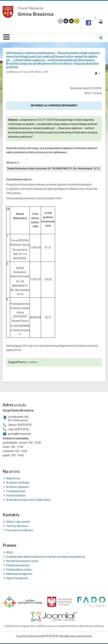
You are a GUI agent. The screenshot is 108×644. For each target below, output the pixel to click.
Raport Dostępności (17, 578)
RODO (10, 552)
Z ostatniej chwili (16, 491)
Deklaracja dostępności (19, 574)
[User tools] (97, 73)
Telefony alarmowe (17, 526)
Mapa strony (13, 478)
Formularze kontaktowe (20, 530)
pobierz (33, 362)
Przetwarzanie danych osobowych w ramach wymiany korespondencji (46, 557)
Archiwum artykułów (18, 483)
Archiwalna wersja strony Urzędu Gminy (28, 500)
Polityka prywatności (18, 565)
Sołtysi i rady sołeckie (18, 522)
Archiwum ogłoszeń (17, 487)
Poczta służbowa (16, 495)
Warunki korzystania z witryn (22, 561)
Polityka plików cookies (19, 570)
